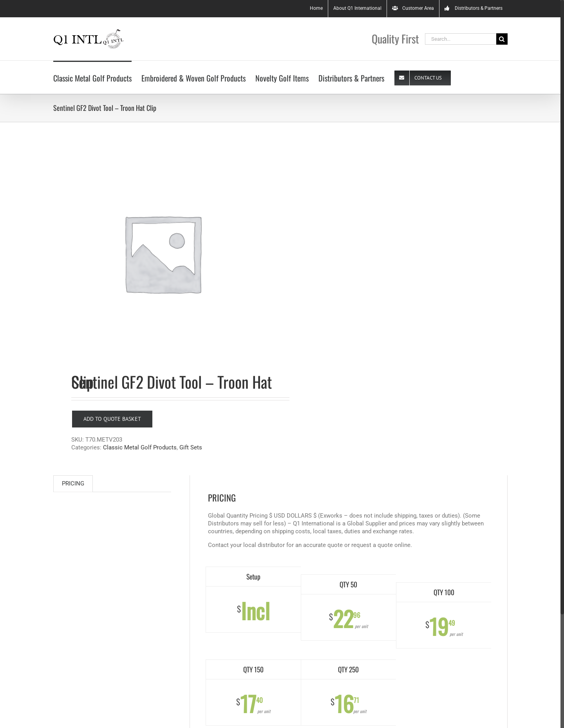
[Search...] (461, 39)
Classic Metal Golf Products (140, 447)
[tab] (73, 484)
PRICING (73, 484)
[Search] (502, 39)
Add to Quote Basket (112, 419)
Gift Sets (191, 447)
